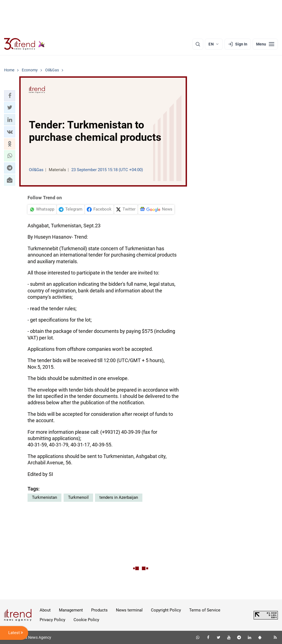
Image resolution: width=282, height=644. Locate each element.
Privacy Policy (52, 620)
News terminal (129, 610)
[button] (10, 96)
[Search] (198, 44)
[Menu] (265, 44)
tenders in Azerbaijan (119, 497)
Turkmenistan (44, 497)
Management (71, 610)
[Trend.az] (25, 44)
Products (99, 610)
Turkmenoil (78, 497)
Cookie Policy (86, 620)
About (45, 610)
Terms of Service (205, 610)
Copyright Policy (166, 610)
